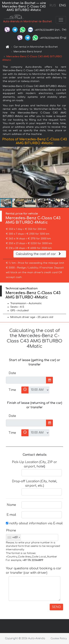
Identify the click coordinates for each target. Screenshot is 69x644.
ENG (62, 5)
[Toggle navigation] (61, 20)
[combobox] (14, 537)
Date (12, 373)
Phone (11, 531)
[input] (26, 380)
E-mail (11, 515)
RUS (53, 5)
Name (11, 505)
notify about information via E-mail (34, 523)
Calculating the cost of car (39, 254)
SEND (56, 607)
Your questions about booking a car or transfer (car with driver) (34, 571)
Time (12, 390)
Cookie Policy (59, 639)
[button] (66, 173)
